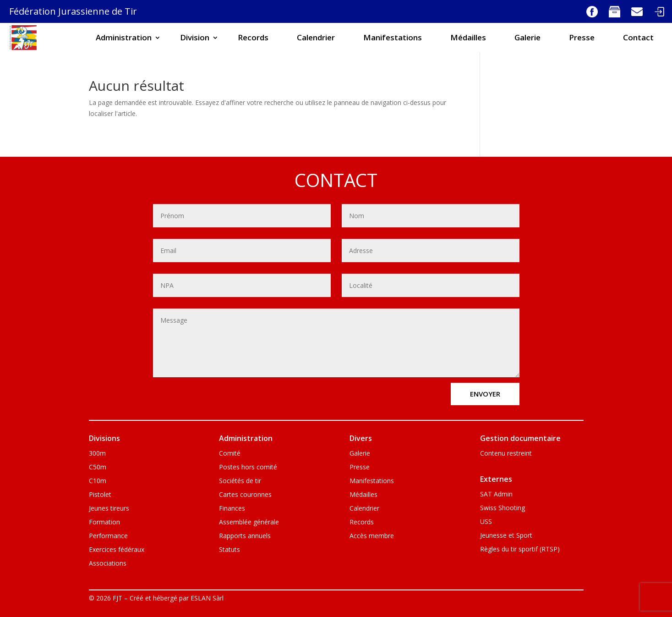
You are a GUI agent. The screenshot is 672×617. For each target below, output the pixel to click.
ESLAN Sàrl (207, 598)
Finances (232, 509)
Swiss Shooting (503, 508)
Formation (104, 523)
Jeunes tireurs (109, 509)
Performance (108, 536)
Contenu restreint (506, 454)
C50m (98, 468)
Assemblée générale (249, 523)
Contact (638, 37)
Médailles (468, 37)
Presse (582, 37)
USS (486, 522)
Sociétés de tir (240, 481)
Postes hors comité (248, 468)
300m (97, 454)
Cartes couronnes (245, 495)
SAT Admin (496, 495)
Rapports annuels (245, 536)
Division (195, 37)
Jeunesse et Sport (506, 536)
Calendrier (316, 37)
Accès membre (372, 536)
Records (253, 37)
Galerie (527, 37)
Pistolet (100, 495)
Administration (124, 37)
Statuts (229, 550)
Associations (108, 564)
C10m (98, 481)
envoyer (485, 394)
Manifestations (393, 37)
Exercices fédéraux (117, 550)
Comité (230, 454)
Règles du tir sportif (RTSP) (520, 550)
